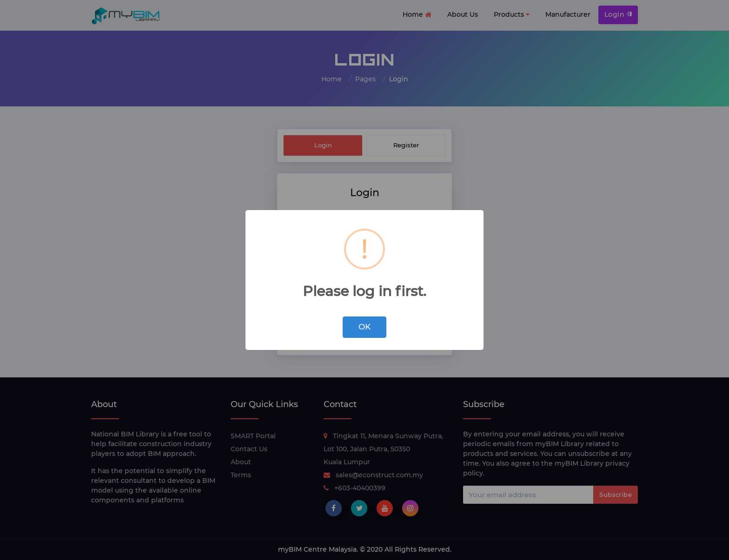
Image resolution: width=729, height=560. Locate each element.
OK (364, 327)
